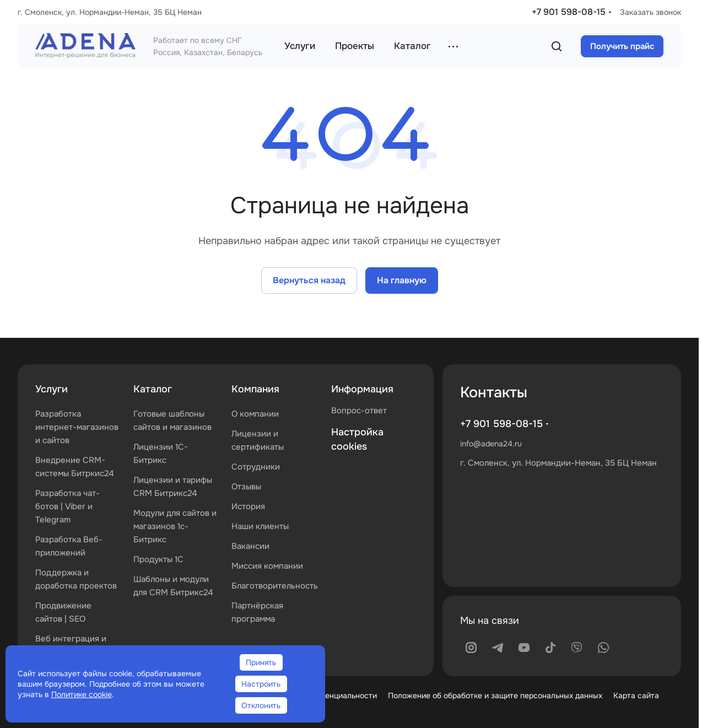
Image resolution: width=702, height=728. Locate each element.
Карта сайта (636, 695)
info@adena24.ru (491, 444)
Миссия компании (267, 566)
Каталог (153, 389)
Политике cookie (82, 694)
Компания (255, 389)
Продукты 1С (158, 559)
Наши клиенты (260, 526)
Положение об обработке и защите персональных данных (495, 695)
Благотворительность (275, 586)
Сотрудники (256, 467)
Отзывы (246, 487)
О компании (255, 414)
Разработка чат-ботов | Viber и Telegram (67, 506)
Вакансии (250, 546)
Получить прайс (622, 46)
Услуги (52, 389)
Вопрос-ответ (359, 411)
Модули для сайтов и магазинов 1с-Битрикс (175, 526)
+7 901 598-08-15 (569, 12)
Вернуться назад (309, 280)
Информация (362, 389)
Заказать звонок (650, 12)
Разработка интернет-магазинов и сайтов (77, 427)
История (248, 506)
